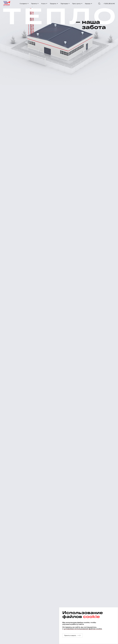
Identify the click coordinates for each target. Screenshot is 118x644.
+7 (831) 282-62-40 (109, 4)
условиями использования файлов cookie (83, 629)
